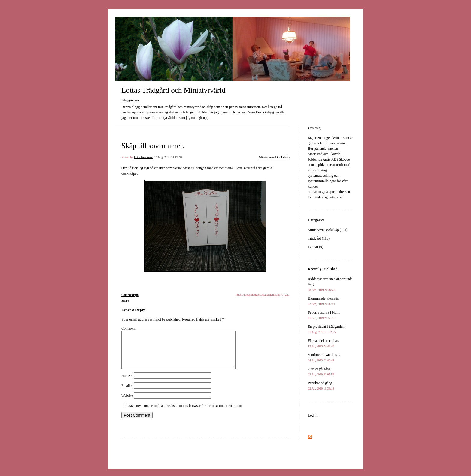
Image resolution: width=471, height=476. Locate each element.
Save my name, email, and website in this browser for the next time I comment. (185, 413)
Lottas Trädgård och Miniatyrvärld (173, 90)
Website (127, 403)
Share (125, 301)
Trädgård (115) (319, 238)
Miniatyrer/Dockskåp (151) (328, 230)
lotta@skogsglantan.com (326, 197)
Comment (128, 328)
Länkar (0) (316, 247)
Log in (313, 415)
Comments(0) (130, 295)
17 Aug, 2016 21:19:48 (168, 157)
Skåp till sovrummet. (153, 146)
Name (127, 383)
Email (127, 393)
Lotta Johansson (144, 157)
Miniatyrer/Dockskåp (274, 157)
